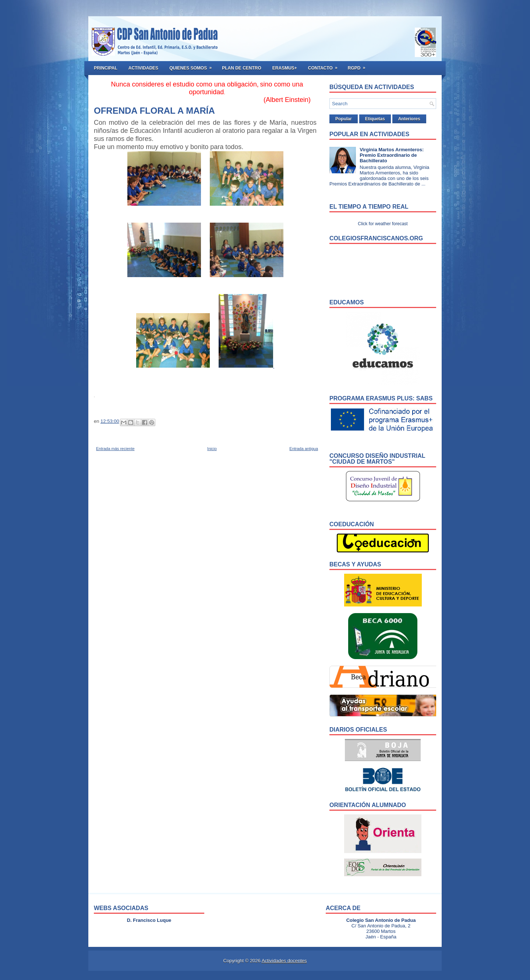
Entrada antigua (304, 449)
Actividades (143, 68)
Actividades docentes (284, 961)
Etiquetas (375, 119)
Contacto (325, 66)
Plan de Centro (242, 68)
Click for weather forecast (383, 224)
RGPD (359, 66)
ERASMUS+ (285, 68)
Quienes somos (193, 66)
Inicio (212, 449)
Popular (344, 119)
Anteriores (409, 119)
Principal (106, 68)
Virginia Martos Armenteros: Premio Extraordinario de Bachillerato (392, 155)
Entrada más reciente (115, 449)
